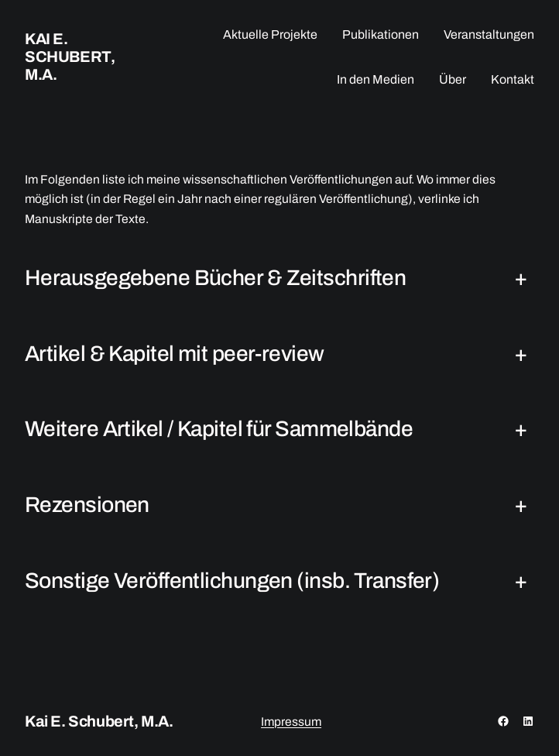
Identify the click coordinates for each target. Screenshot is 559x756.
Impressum (291, 722)
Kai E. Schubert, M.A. (70, 57)
